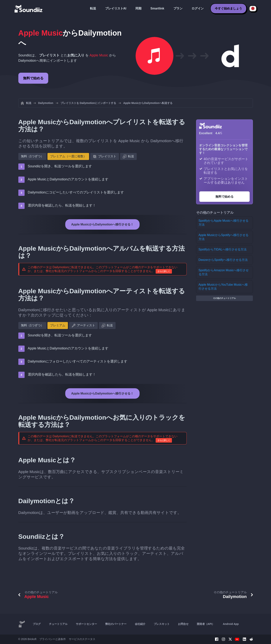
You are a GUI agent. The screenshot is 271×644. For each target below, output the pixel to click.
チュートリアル (58, 624)
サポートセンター (86, 624)
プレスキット (162, 624)
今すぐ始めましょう (228, 8)
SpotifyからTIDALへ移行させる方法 (223, 249)
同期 (138, 8)
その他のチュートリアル (224, 298)
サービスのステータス (82, 639)
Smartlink (157, 8)
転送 (93, 8)
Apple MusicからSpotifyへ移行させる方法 (224, 237)
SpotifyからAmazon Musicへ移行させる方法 (224, 272)
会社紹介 (140, 624)
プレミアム (58, 325)
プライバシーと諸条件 (53, 639)
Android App (231, 624)
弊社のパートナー (116, 624)
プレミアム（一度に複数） (68, 156)
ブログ (37, 624)
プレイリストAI (116, 8)
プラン (178, 8)
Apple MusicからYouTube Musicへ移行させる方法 (223, 287)
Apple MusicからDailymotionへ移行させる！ (102, 224)
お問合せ (183, 624)
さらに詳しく (164, 271)
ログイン (198, 8)
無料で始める (33, 78)
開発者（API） (206, 624)
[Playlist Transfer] (29, 9)
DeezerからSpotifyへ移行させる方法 (223, 260)
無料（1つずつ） (32, 156)
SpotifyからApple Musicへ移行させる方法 (224, 223)
